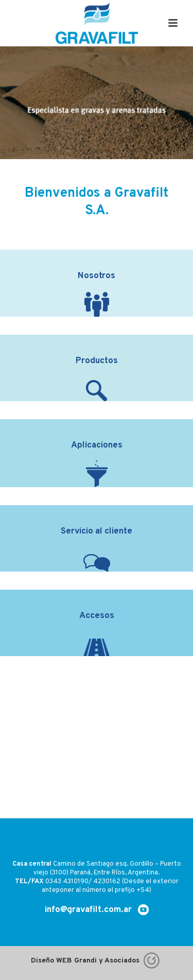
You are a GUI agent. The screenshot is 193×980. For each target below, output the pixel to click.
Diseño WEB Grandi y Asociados (97, 961)
